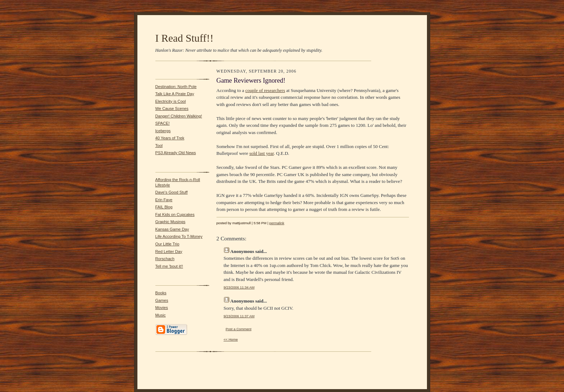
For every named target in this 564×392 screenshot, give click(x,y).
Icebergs (163, 131)
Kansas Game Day (172, 229)
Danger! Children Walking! (179, 116)
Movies (162, 308)
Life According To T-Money (179, 236)
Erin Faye (164, 200)
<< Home (231, 339)
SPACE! (163, 123)
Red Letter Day (169, 252)
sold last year (261, 153)
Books (161, 293)
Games (162, 300)
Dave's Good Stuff (172, 192)
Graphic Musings (170, 222)
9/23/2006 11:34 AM (239, 287)
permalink (277, 223)
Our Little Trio (167, 244)
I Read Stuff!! (185, 38)
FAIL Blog (164, 207)
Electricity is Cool (171, 101)
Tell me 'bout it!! (169, 266)
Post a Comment (238, 329)
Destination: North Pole (176, 87)
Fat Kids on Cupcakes (175, 215)
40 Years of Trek (170, 138)
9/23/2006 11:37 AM (239, 316)
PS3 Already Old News (176, 153)
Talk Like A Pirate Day (175, 94)
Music (161, 315)
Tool (159, 146)
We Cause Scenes (172, 109)
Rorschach (165, 259)
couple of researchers (265, 90)
